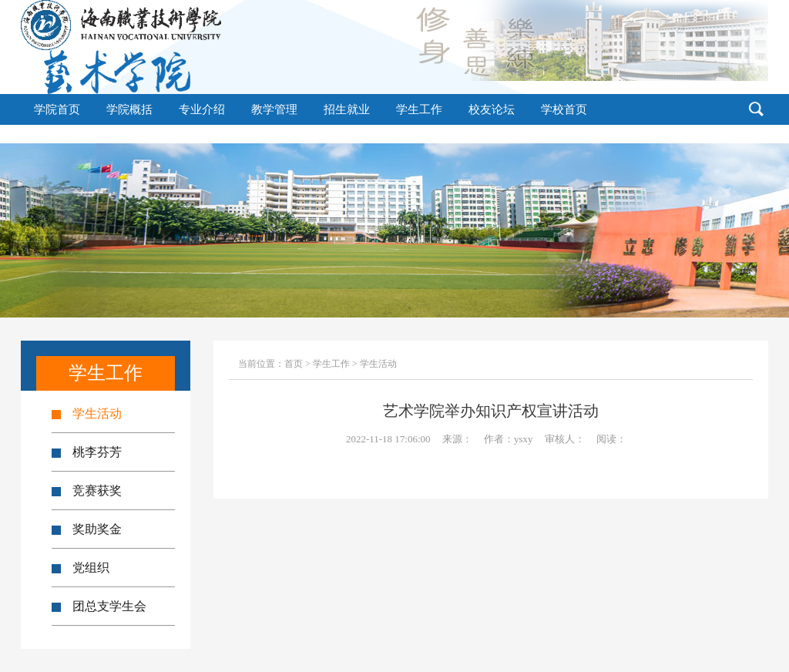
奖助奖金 (87, 529)
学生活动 (87, 413)
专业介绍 (202, 109)
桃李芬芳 (87, 452)
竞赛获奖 (87, 491)
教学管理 (274, 109)
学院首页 (57, 109)
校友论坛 (492, 109)
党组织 (81, 568)
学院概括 (129, 109)
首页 (294, 364)
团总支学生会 (99, 606)
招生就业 (347, 109)
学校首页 (564, 109)
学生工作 (419, 109)
